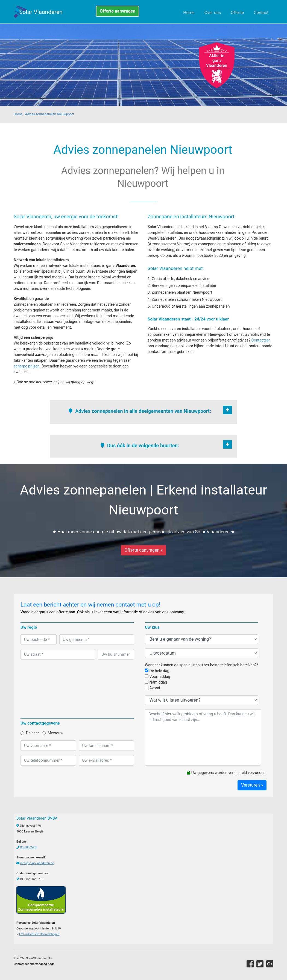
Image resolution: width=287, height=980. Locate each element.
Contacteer (261, 340)
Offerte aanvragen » (143, 550)
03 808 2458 (29, 847)
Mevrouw (53, 733)
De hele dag (157, 671)
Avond (153, 688)
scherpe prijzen (27, 366)
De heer (30, 733)
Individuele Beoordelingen (39, 934)
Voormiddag (158, 676)
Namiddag (156, 682)
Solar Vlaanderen (41, 12)
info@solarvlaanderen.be (37, 863)
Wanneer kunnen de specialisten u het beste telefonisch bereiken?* (202, 665)
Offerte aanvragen (118, 11)
